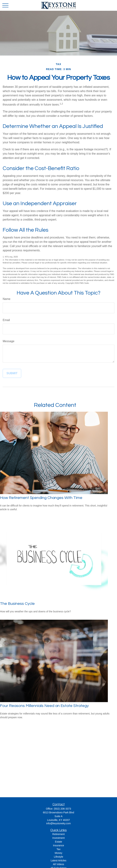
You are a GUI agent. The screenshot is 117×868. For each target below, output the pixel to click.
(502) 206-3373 (63, 809)
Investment (58, 838)
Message (9, 341)
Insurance (58, 845)
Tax (59, 849)
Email (6, 320)
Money (58, 853)
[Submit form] (12, 373)
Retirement (58, 834)
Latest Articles (58, 860)
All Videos (58, 864)
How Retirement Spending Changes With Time (41, 498)
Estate (59, 842)
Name (7, 299)
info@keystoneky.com (58, 823)
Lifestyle (58, 857)
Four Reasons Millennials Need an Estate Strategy (44, 706)
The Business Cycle (17, 604)
